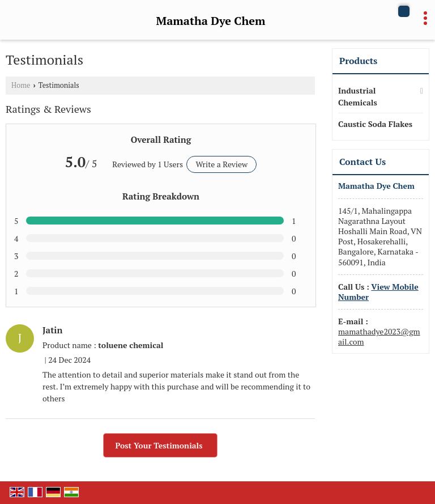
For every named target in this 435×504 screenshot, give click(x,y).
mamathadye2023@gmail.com (379, 336)
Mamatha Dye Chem (211, 21)
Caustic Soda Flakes (375, 124)
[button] (378, 292)
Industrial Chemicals (358, 96)
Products (358, 61)
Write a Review (221, 164)
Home (21, 85)
